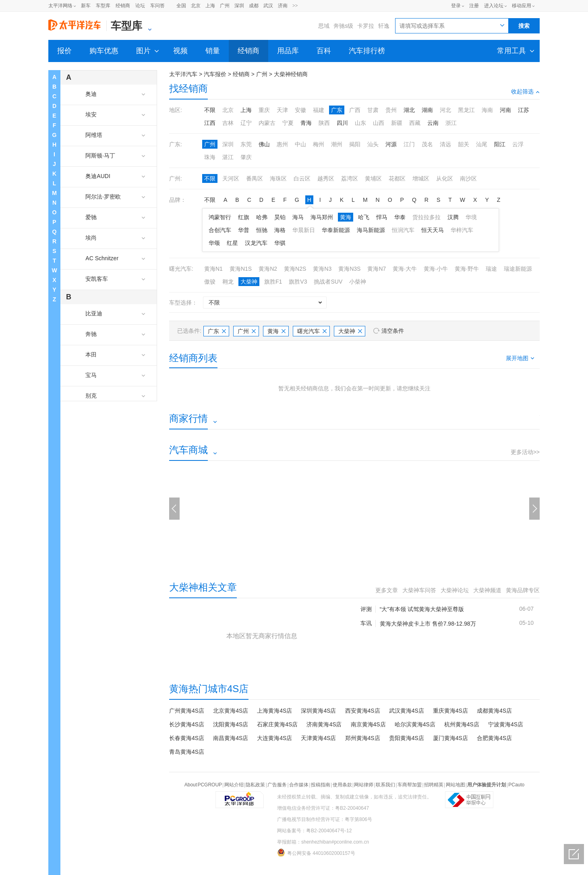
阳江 (500, 144)
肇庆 (246, 157)
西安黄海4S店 (363, 711)
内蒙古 (267, 123)
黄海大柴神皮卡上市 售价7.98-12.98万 (428, 624)
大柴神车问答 (419, 590)
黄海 (346, 217)
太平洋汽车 (183, 74)
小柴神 (358, 282)
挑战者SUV (328, 282)
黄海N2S (295, 269)
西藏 (415, 123)
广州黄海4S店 (187, 711)
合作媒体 (299, 785)
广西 (355, 110)
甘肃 (373, 110)
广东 (337, 110)
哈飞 (364, 217)
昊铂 (280, 217)
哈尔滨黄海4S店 (415, 724)
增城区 (421, 178)
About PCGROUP (203, 785)
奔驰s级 (343, 26)
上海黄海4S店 (274, 711)
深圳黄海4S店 (318, 711)
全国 (181, 6)
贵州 (391, 110)
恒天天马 (433, 230)
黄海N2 (268, 269)
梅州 (319, 144)
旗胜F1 (273, 282)
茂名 (427, 144)
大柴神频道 (487, 590)
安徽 (300, 110)
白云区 (302, 178)
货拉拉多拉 (427, 217)
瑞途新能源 (518, 269)
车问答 (157, 6)
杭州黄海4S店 (462, 724)
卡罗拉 (366, 26)
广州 (225, 6)
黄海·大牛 (405, 269)
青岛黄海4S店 (187, 752)
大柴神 (249, 282)
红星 (232, 243)
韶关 (464, 144)
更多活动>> (525, 452)
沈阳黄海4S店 (231, 724)
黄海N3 (322, 269)
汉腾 (453, 217)
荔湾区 (350, 178)
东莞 (246, 144)
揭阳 (355, 144)
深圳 (239, 6)
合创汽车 (220, 230)
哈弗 (262, 217)
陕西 (324, 123)
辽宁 (246, 123)
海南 (487, 110)
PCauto (516, 785)
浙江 (451, 123)
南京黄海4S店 (368, 724)
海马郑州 (322, 217)
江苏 (524, 110)
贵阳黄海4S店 (407, 738)
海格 (280, 230)
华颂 (214, 243)
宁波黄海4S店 (506, 724)
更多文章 (387, 590)
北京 (196, 6)
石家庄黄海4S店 (277, 724)
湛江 (228, 157)
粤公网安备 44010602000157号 (316, 852)
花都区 (397, 178)
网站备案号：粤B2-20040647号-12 (314, 831)
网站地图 (455, 785)
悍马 (382, 217)
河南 (505, 110)
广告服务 (277, 785)
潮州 (337, 144)
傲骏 (210, 282)
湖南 (427, 110)
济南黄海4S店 (324, 724)
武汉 (268, 6)
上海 (210, 6)
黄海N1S (241, 269)
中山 (300, 144)
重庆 (264, 110)
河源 (391, 144)
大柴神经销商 (291, 74)
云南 (433, 123)
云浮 (518, 144)
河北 (445, 110)
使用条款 (342, 785)
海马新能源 (371, 230)
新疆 (397, 123)
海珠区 (278, 178)
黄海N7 (377, 269)
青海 (306, 123)
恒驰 (262, 230)
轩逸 (384, 26)
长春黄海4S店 (187, 738)
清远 (445, 144)
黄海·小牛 (436, 269)
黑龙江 (466, 110)
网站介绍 (234, 785)
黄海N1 (213, 269)
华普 (244, 230)
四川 (342, 123)
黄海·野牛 (467, 269)
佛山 (264, 144)
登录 (456, 6)
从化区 (445, 178)
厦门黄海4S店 (450, 738)
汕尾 (482, 144)
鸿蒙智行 (220, 217)
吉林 (228, 123)
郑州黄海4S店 (363, 738)
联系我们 (385, 785)
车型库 (103, 6)
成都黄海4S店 (494, 711)
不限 (210, 110)
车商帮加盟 (410, 785)
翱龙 (228, 282)
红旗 (244, 217)
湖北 (409, 110)
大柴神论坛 (455, 590)
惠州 (282, 144)
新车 (86, 6)
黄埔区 (373, 178)
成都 (254, 6)
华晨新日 (304, 230)
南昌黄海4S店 (231, 738)
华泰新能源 (336, 230)
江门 (409, 144)
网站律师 (364, 785)
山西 (379, 123)
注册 (474, 6)
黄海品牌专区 (523, 590)
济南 (283, 6)
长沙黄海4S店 (187, 724)
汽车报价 (215, 74)
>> (295, 6)
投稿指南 (321, 785)
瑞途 (491, 269)
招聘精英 (434, 785)
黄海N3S (349, 269)
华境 (471, 217)
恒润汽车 (403, 230)
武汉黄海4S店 (407, 711)
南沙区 (468, 178)
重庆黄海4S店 (450, 711)
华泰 (400, 217)
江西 (210, 123)
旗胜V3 (298, 282)
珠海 (210, 157)
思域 (324, 26)
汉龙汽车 (256, 243)
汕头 (373, 144)
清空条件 (393, 331)
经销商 (123, 6)
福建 (319, 110)
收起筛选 (525, 91)
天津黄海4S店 (318, 738)
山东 (360, 123)
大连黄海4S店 (274, 738)
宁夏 (288, 123)
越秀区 (326, 178)
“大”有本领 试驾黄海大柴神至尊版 (422, 609)
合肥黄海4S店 (494, 738)
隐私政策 (255, 785)
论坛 (140, 6)
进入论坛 (494, 6)
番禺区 (255, 178)
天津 (282, 110)
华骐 (280, 243)
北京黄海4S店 (231, 711)
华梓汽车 (462, 230)
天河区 (231, 178)
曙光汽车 (312, 331)
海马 (298, 217)
